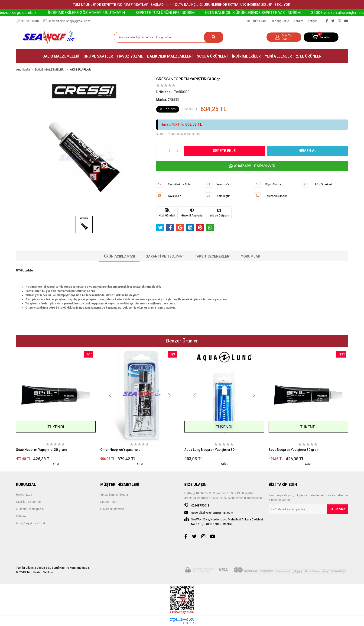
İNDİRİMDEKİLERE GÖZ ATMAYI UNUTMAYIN (104, 13)
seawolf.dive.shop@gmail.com (209, 512)
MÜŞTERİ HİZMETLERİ (120, 485)
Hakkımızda (24, 495)
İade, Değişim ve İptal (30, 523)
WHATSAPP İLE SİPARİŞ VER (252, 166)
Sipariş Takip (281, 21)
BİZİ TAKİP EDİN (283, 485)
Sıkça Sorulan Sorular (115, 495)
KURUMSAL (26, 485)
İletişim (313, 21)
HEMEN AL (308, 151)
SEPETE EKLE (224, 151)
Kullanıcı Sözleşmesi (30, 509)
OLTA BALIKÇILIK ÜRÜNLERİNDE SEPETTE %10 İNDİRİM (270, 13)
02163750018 (197, 505)
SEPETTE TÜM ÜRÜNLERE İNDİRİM (182, 13)
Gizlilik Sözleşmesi (29, 502)
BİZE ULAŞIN (195, 485)
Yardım (299, 21)
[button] (321, 37)
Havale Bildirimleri (112, 509)
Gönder (337, 509)
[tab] (119, 257)
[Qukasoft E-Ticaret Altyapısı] (182, 621)
